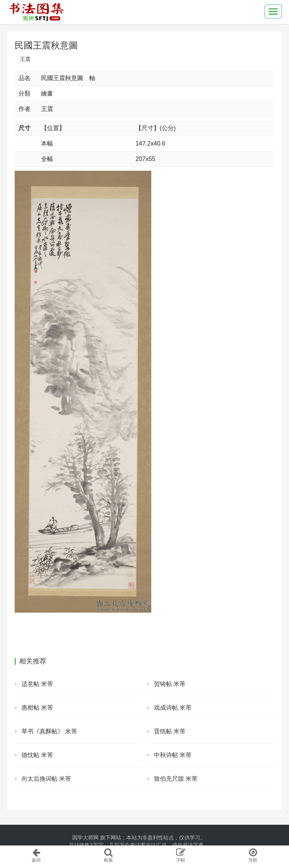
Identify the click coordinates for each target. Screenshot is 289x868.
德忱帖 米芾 (37, 755)
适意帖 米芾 (37, 684)
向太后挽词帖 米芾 (46, 779)
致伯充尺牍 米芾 (176, 779)
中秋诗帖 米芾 (173, 755)
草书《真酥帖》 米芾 (49, 731)
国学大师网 (85, 838)
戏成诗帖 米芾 (173, 708)
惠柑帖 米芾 (37, 708)
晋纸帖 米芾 (170, 731)
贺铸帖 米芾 (170, 684)
